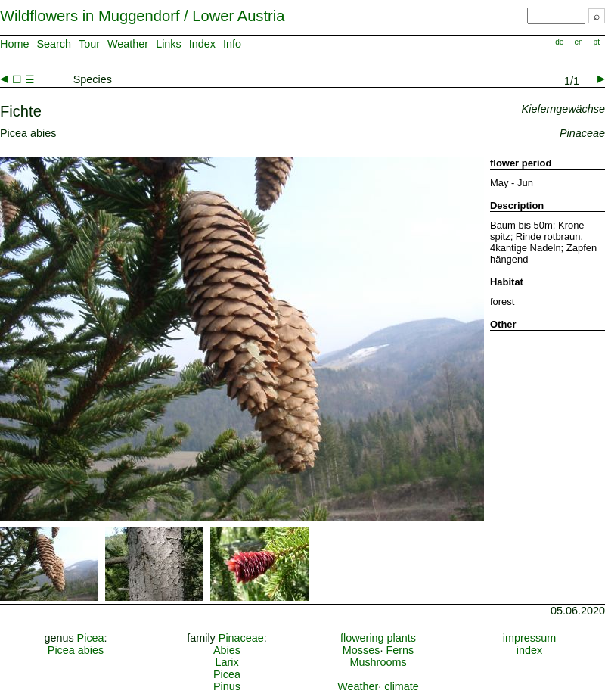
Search (54, 44)
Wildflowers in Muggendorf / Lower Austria (142, 16)
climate (402, 686)
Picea (91, 638)
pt (597, 42)
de (559, 42)
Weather (128, 44)
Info (232, 44)
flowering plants (378, 638)
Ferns (400, 650)
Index (202, 44)
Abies (227, 650)
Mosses (361, 650)
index (529, 650)
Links (169, 44)
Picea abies (76, 650)
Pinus (227, 686)
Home (14, 44)
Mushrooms (378, 662)
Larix (226, 662)
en (578, 42)
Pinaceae (241, 638)
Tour (89, 44)
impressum (529, 638)
